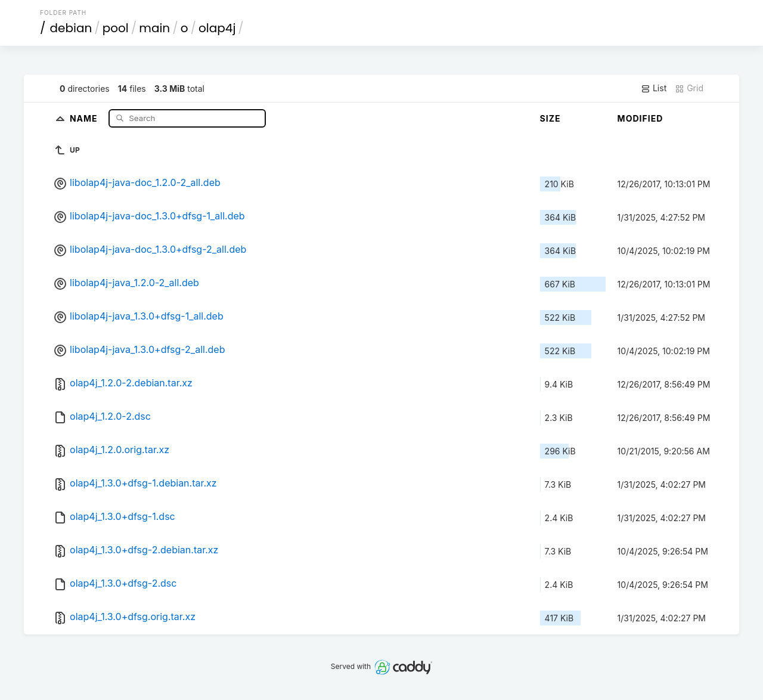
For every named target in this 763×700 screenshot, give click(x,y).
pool (116, 28)
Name (85, 118)
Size (550, 118)
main (154, 28)
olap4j (217, 28)
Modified (641, 118)
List (654, 88)
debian (71, 28)
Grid (689, 88)
